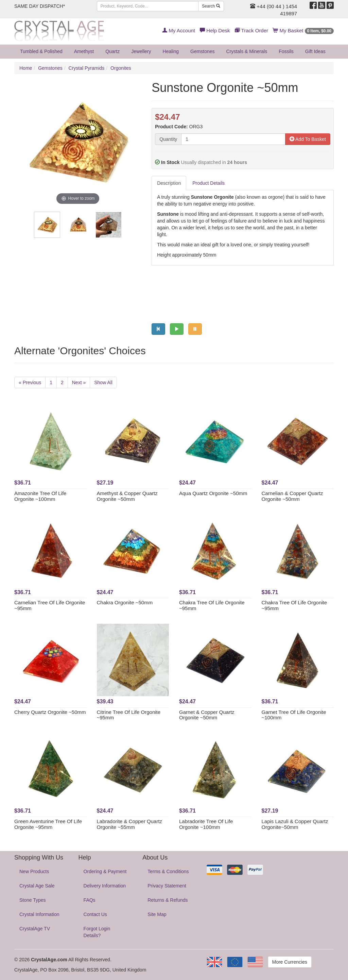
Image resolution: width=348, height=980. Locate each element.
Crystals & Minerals (247, 51)
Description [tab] (169, 183)
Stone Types (33, 900)
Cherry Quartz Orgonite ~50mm (50, 712)
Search (211, 6)
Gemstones (203, 51)
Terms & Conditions (168, 871)
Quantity (168, 139)
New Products (34, 871)
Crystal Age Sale (37, 886)
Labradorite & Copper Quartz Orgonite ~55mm (130, 824)
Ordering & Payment (105, 871)
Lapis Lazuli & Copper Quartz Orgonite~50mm (295, 824)
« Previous (30, 382)
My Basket (303, 30)
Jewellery (141, 51)
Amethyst (84, 51)
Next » (79, 382)
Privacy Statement (167, 886)
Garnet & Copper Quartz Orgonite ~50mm (207, 715)
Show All (103, 382)
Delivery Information (105, 886)
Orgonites (121, 68)
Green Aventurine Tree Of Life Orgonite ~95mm (48, 824)
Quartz (112, 51)
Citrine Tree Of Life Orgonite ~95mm (129, 715)
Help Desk (215, 30)
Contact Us (95, 914)
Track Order (251, 30)
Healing (171, 51)
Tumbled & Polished (41, 51)
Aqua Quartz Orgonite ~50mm (213, 493)
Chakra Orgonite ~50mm (125, 602)
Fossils (286, 51)
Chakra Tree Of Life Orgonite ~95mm (212, 605)
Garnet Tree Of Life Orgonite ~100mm (294, 715)
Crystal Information (39, 914)
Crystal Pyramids (87, 68)
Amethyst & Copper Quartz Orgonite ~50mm (127, 496)
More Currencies (290, 962)
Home (26, 68)
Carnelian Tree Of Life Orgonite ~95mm (50, 605)
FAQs (90, 900)
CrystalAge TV (35, 929)
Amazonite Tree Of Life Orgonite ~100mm (40, 496)
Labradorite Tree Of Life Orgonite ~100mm (206, 824)
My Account (179, 30)
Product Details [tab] (208, 183)
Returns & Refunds (168, 900)
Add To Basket (308, 139)
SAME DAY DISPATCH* (40, 6)
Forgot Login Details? (97, 932)
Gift (315, 51)
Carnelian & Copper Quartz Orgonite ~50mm (292, 496)
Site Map (157, 914)
